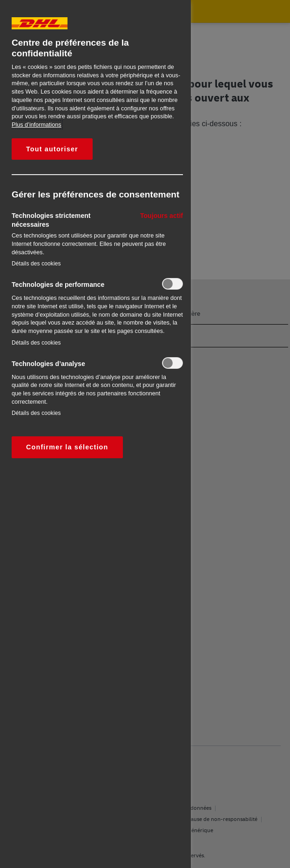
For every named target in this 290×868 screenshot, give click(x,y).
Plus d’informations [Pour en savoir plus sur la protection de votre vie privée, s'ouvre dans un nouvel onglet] (37, 125)
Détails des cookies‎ (36, 264)
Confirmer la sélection (67, 447)
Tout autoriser (52, 149)
